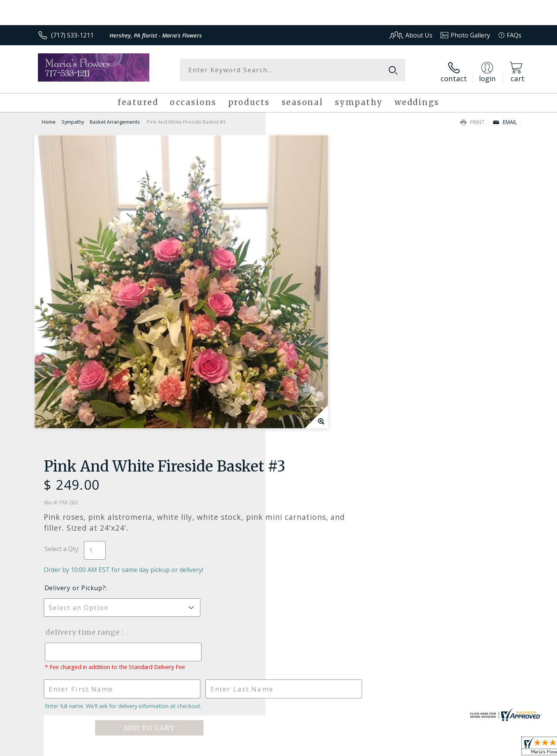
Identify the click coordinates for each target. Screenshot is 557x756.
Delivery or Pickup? (310, 260)
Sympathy (73, 118)
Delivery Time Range (317, 304)
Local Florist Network (453, 748)
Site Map (501, 748)
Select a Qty (296, 221)
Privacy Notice (399, 748)
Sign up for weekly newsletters (375, 509)
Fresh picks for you (211, 513)
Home (49, 118)
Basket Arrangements (115, 118)
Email (505, 118)
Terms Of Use (353, 748)
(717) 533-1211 (72, 35)
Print (472, 118)
